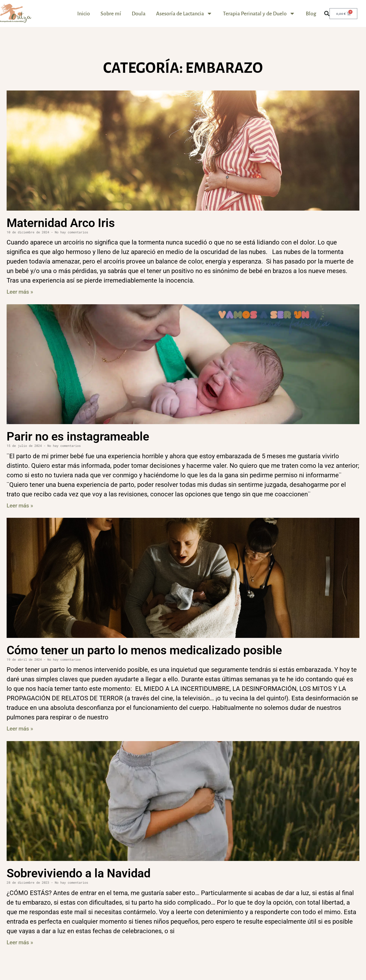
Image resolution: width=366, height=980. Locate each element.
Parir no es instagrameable (78, 436)
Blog (311, 13)
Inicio (84, 13)
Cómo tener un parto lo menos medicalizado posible (144, 650)
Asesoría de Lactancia (184, 13)
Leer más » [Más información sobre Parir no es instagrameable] (20, 506)
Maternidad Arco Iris (61, 223)
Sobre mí (111, 13)
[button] (327, 13)
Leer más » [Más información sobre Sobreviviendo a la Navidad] (20, 942)
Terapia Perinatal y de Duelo (259, 13)
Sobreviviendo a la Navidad (79, 873)
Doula (139, 13)
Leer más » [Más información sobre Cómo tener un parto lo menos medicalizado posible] (20, 729)
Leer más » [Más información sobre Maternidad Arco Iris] (20, 292)
